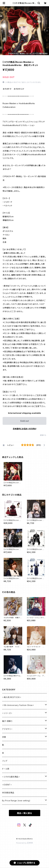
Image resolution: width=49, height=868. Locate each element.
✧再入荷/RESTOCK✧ (12, 697)
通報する (43, 435)
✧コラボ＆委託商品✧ (11, 777)
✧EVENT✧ (7, 785)
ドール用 (6, 769)
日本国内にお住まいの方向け (25, 429)
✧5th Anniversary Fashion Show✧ (18, 705)
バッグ (5, 761)
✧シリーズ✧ (7, 713)
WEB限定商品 (8, 793)
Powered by (25, 843)
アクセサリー (7, 729)
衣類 (4, 737)
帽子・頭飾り (7, 721)
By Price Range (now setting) (16, 801)
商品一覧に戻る (25, 813)
